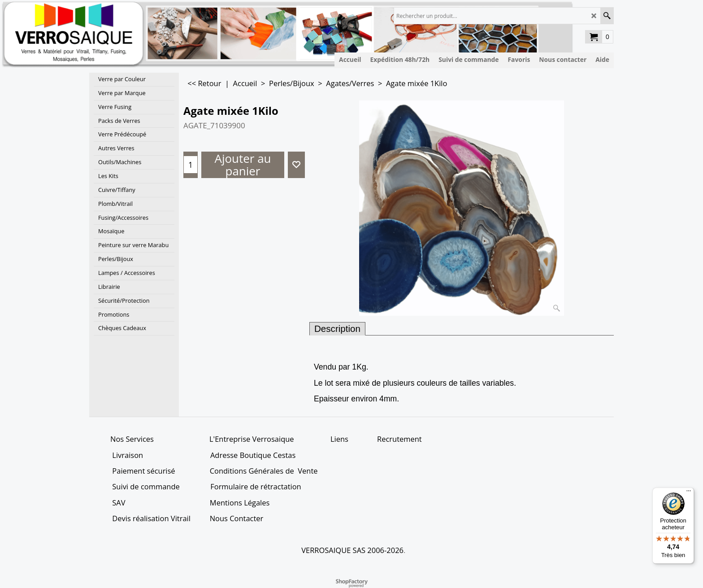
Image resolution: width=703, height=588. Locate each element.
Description (337, 329)
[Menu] (689, 493)
